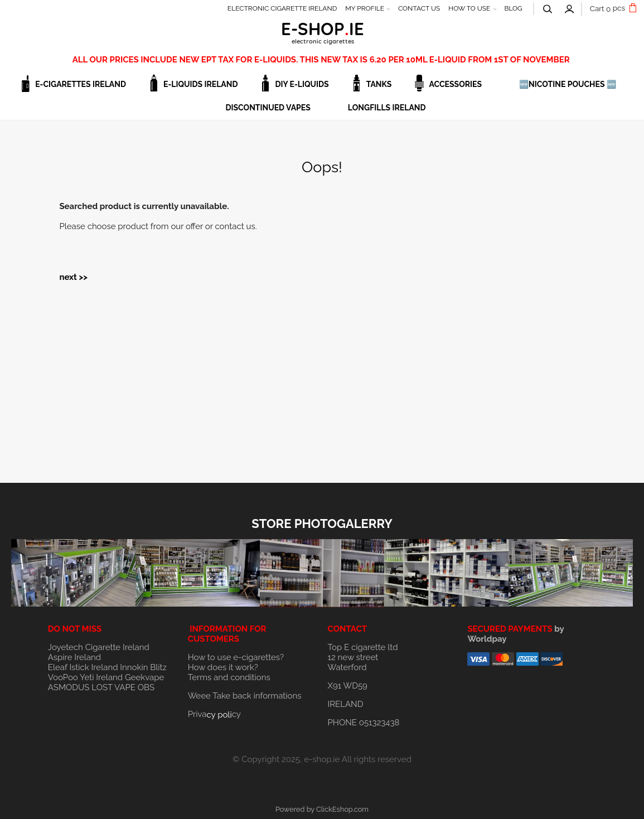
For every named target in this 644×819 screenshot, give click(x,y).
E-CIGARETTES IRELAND (81, 84)
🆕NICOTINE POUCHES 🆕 (568, 84)
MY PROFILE (365, 8)
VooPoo (63, 677)
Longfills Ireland (387, 108)
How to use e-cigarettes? (236, 657)
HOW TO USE (469, 8)
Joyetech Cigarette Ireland (99, 647)
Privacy (214, 714)
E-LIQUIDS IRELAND (200, 84)
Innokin (134, 667)
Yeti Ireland (101, 677)
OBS (146, 687)
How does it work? (223, 667)
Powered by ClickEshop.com (322, 809)
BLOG (513, 8)
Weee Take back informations (245, 696)
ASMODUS (69, 687)
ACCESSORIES (455, 84)
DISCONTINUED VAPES (268, 108)
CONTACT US (419, 8)
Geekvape (144, 677)
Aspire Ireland (74, 657)
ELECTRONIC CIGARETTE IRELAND (282, 8)
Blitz (158, 667)
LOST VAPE (113, 687)
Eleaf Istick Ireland (84, 667)
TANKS (379, 84)
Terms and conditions (229, 677)
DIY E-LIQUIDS (302, 84)
